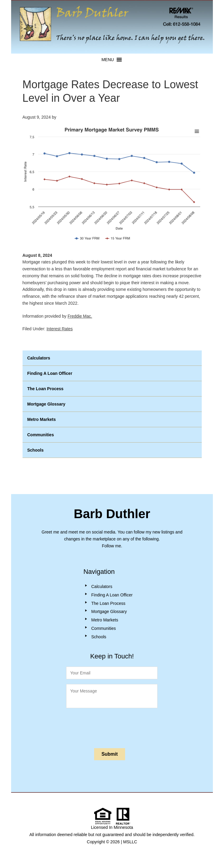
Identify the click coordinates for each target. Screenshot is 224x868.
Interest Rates (60, 329)
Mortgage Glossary (46, 404)
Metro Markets (42, 419)
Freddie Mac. (80, 316)
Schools (35, 450)
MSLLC (130, 842)
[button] (107, 60)
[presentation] (112, 727)
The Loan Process (46, 389)
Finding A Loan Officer (50, 373)
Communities (41, 435)
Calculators (39, 358)
